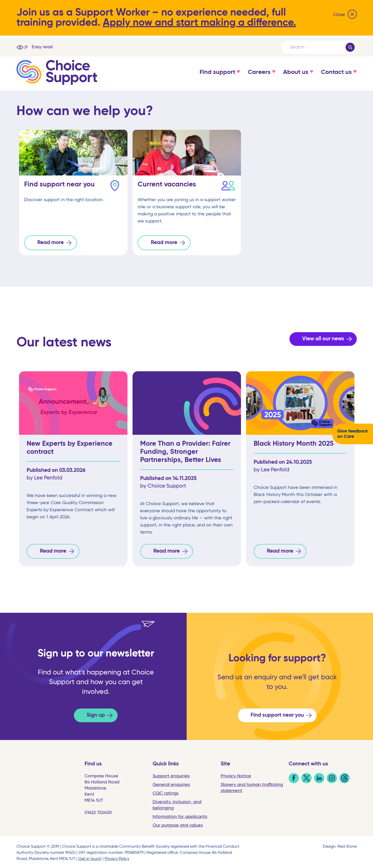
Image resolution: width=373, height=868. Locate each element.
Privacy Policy (117, 857)
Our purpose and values (178, 824)
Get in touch (90, 857)
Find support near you (277, 714)
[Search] (318, 47)
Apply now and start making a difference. (199, 23)
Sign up (96, 714)
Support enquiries (171, 775)
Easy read (42, 47)
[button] (217, 77)
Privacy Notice (236, 775)
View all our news (323, 338)
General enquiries (171, 783)
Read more (51, 243)
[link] (294, 780)
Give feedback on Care (353, 434)
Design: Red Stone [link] (340, 845)
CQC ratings (166, 792)
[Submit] (350, 47)
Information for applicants (180, 815)
